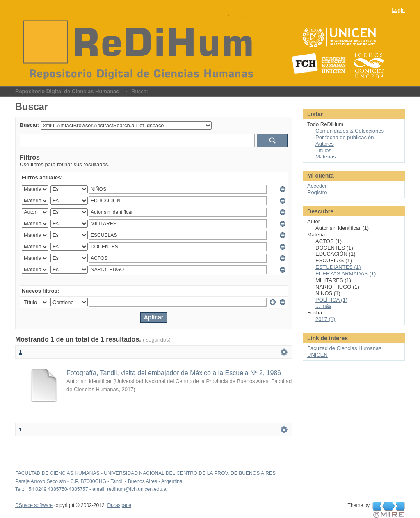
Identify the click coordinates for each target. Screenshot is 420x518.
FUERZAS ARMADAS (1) (346, 274)
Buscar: (30, 125)
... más (323, 306)
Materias (326, 157)
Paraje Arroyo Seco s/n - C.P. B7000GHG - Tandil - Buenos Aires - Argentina (99, 481)
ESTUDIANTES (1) (338, 267)
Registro (317, 192)
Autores (325, 144)
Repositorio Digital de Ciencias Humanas (67, 91)
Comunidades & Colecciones (350, 131)
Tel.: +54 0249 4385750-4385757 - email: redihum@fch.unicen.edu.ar (92, 489)
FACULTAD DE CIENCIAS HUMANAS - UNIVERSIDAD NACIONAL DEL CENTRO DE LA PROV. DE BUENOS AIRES (145, 473)
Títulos (323, 150)
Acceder (317, 186)
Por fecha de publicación (345, 137)
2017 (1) (325, 319)
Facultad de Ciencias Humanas (344, 348)
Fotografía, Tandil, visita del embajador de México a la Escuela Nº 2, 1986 (174, 373)
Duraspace (119, 505)
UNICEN (317, 355)
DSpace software (34, 505)
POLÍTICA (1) (331, 300)
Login (398, 10)
